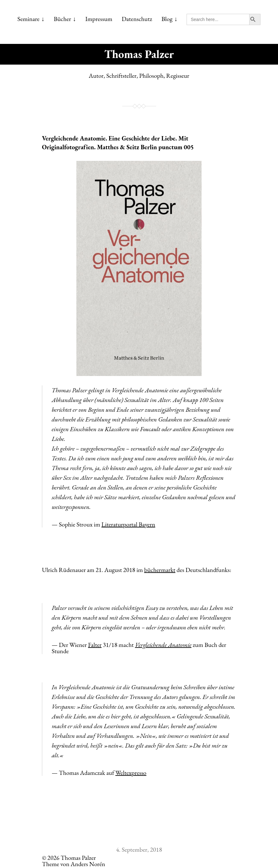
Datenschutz (137, 19)
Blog (167, 19)
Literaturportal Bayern (128, 524)
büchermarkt (160, 570)
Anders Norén (88, 864)
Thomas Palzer (139, 54)
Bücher (62, 19)
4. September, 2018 (139, 849)
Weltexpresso (131, 773)
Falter (95, 645)
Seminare (29, 19)
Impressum (99, 19)
